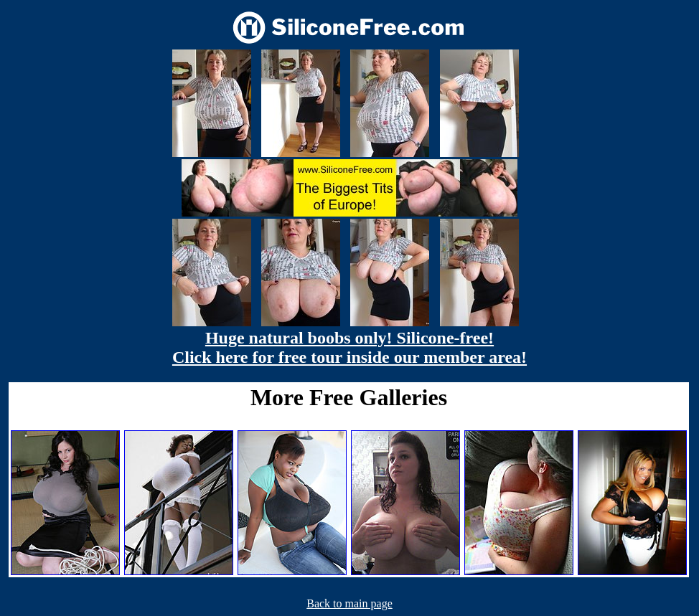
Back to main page (349, 603)
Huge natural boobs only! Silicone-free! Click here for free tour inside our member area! (349, 347)
